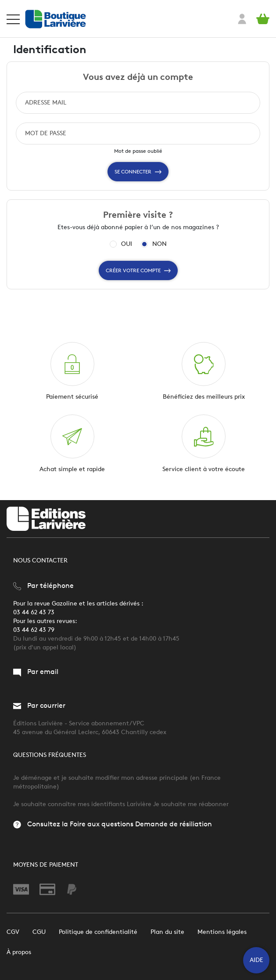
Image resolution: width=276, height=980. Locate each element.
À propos (19, 952)
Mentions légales (222, 932)
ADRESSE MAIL (46, 103)
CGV (13, 932)
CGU (39, 932)
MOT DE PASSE (46, 133)
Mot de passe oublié (138, 151)
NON (160, 244)
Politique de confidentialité (98, 932)
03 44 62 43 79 (34, 630)
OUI (127, 244)
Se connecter (138, 172)
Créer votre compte (138, 270)
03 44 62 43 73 (34, 612)
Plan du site (167, 932)
